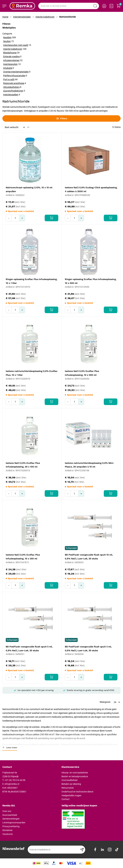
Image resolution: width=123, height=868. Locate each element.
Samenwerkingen (11, 819)
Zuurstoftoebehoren (13, 91)
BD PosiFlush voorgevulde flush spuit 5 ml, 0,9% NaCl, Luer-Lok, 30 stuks (29, 649)
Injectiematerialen (22, 17)
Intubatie (8, 68)
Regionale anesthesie (14, 83)
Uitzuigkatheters (11, 87)
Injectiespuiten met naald (16, 45)
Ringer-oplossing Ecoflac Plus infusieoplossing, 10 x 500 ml (91, 281)
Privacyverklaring (11, 826)
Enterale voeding (11, 57)
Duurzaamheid (10, 815)
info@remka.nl (12, 784)
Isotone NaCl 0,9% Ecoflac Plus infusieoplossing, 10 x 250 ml (23, 557)
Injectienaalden (11, 95)
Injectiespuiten (10, 64)
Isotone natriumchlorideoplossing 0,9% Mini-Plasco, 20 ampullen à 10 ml (90, 465)
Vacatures (8, 834)
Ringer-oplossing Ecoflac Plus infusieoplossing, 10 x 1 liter (32, 281)
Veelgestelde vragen (71, 795)
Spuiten (7, 41)
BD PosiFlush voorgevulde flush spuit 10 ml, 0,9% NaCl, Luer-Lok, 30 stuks (89, 557)
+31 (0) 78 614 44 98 (15, 780)
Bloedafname (10, 53)
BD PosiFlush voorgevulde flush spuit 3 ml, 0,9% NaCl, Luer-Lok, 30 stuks (88, 649)
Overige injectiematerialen (16, 72)
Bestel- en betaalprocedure (75, 776)
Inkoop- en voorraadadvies (75, 773)
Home (5, 17)
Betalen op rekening (71, 784)
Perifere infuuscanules (14, 76)
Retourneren (68, 788)
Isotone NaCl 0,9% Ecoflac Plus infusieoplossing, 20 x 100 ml (23, 465)
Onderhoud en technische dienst (77, 792)
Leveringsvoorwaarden (14, 823)
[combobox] (69, 6)
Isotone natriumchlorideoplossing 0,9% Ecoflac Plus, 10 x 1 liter (32, 373)
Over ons (7, 811)
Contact (66, 799)
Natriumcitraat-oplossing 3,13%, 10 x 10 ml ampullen (29, 189)
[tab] (31, 767)
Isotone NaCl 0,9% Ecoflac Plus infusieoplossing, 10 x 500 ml (82, 373)
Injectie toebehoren (45, 17)
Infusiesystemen (11, 60)
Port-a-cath (9, 79)
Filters (62, 118)
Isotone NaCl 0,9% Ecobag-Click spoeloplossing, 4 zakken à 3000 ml (91, 189)
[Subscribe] (82, 850)
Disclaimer (8, 830)
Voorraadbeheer (70, 780)
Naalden (7, 37)
